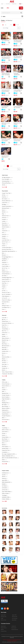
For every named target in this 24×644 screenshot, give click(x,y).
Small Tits (5, 325)
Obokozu (5, 478)
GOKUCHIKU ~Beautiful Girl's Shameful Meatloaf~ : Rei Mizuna (18, 74)
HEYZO (5, 477)
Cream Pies (6, 203)
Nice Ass (5, 327)
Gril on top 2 (6, 242)
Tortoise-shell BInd (7, 248)
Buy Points (8, 4)
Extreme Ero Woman (8, 323)
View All (4, 187)
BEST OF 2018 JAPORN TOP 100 (10, 458)
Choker (4, 246)
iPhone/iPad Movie (8, 183)
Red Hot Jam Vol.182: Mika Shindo (6, 124)
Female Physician (7, 416)
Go (19, 28)
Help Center (15, 4)
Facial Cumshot (6, 279)
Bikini (4, 418)
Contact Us (14, 626)
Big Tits (5, 319)
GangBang (5, 259)
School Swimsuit (7, 384)
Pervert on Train (7, 292)
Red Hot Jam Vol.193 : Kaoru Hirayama (6, 140)
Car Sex (5, 291)
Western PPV (15, 617)
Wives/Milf (5, 349)
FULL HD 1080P (7, 179)
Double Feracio (6, 272)
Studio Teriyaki (6, 493)
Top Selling (6, 428)
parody (4, 433)
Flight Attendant (7, 399)
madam (5, 334)
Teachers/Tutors (7, 412)
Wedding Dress (6, 403)
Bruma (4, 401)
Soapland (5, 263)
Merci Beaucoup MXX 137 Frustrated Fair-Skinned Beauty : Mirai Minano (18, 41)
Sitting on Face (7, 306)
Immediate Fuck (6, 307)
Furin (4, 289)
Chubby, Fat (6, 368)
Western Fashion (6, 408)
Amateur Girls (6, 351)
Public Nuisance (6, 296)
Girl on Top (6, 268)
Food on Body (6, 266)
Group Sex (5, 223)
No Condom (6, 199)
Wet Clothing (6, 406)
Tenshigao (5, 495)
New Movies (6, 439)
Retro (4, 443)
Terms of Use (4, 620)
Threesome (6, 231)
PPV (8, 8)
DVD (2, 8)
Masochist (5, 348)
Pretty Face (6, 333)
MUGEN (5, 484)
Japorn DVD (3, 615)
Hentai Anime (6, 462)
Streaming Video (7, 181)
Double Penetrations (8, 206)
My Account (14, 628)
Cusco (4, 309)
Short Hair (5, 364)
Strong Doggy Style (8, 257)
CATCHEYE (5, 488)
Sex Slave (5, 276)
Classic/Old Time (7, 450)
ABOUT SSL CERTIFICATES (4, 605)
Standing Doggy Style (8, 277)
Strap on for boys (7, 300)
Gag (4, 214)
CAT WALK (5, 486)
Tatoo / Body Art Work (8, 372)
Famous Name (6, 437)
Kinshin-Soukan (6, 227)
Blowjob (5, 255)
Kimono (5, 353)
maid (4, 391)
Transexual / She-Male (8, 374)
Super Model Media (7, 492)
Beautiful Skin (6, 393)
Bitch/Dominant (6, 346)
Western (5, 445)
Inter (4, 229)
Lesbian (5, 221)
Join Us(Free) (15, 618)
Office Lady (6, 382)
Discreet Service (15, 629)
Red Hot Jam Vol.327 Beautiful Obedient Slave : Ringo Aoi (6, 91)
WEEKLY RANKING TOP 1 (8, 456)
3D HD (4, 185)
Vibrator (5, 212)
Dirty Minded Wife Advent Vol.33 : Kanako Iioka (5, 107)
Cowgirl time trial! (7, 193)
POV (4, 233)
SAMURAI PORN (7, 497)
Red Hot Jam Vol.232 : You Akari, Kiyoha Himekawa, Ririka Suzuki (18, 140)
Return (2, 629)
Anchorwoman (6, 420)
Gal (4, 355)
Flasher (4, 287)
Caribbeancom (6, 473)
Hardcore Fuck (6, 216)
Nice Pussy (6, 344)
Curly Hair (5, 318)
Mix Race (5, 361)
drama (5, 435)
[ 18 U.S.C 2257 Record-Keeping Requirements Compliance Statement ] (12, 640)
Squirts (5, 270)
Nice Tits (5, 331)
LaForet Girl (6, 490)
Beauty (5, 359)
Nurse (4, 388)
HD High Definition (7, 177)
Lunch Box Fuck (7, 240)
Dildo (4, 304)
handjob (5, 236)
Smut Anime (6, 432)
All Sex (5, 195)
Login (3, 4)
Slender (5, 336)
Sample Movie (7, 448)
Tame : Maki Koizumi (5, 41)
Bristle (5, 370)
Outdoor (5, 285)
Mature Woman (6, 338)
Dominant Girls (6, 302)
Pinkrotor (5, 218)
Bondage (5, 204)
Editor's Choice (7, 430)
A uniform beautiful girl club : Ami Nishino (18, 107)
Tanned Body (6, 329)
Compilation (6, 452)
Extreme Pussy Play (7, 249)
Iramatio (5, 219)
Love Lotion (6, 264)
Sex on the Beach (7, 294)
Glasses (5, 342)
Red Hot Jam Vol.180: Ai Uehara (18, 124)
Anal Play (5, 283)
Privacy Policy (4, 631)
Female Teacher (7, 395)
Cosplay (5, 390)
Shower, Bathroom (7, 201)
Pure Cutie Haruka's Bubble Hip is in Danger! (5, 157)
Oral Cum (5, 234)
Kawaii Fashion (6, 414)
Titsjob (5, 244)
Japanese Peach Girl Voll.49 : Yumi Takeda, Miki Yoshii (6, 74)
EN (21, 4)
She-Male (5, 366)
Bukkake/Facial (6, 208)
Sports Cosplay (6, 397)
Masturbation (6, 225)
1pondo (5, 475)
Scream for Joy (7, 281)
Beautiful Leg (6, 340)
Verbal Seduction (7, 274)
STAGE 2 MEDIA (6, 499)
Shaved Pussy (6, 321)
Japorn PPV (14, 615)
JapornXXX (5, 480)
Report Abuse (4, 628)
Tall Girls (5, 363)
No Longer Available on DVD (9, 454)
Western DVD (4, 617)
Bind (4, 253)
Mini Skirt (5, 261)
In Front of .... (6, 298)
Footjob (5, 238)
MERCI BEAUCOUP (7, 482)
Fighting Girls (6, 410)
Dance (4, 210)
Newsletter (14, 620)
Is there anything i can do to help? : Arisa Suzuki (18, 91)
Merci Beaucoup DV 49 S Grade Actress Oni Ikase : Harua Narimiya (6, 58)
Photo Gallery (6, 447)
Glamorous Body (7, 357)
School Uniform (7, 386)
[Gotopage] (10, 28)
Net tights (6, 405)
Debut (4, 460)
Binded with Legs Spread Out (9, 251)
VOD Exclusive (6, 441)
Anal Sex (5, 197)
